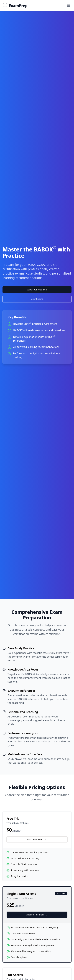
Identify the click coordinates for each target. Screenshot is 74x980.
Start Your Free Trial (37, 290)
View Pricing (37, 299)
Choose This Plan (37, 915)
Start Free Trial (37, 839)
